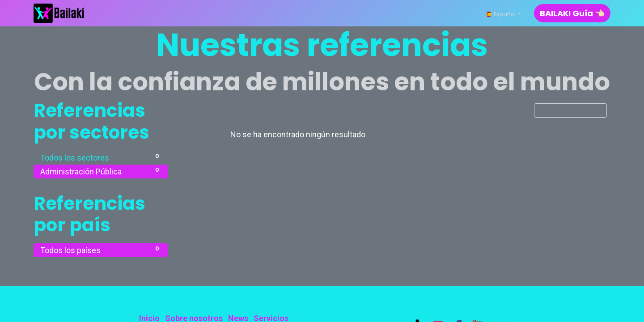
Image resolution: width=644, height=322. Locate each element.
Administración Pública (101, 171)
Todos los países (101, 250)
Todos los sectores (101, 157)
